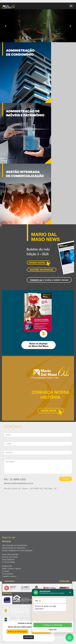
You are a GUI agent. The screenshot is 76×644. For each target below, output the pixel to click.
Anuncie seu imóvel (10, 557)
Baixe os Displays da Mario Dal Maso (21, 611)
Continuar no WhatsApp (53, 625)
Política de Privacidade (17, 632)
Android (15, 621)
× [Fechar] (70, 592)
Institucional (7, 566)
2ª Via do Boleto (8, 562)
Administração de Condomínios (15, 545)
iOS (23, 621)
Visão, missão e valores (12, 569)
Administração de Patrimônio (14, 548)
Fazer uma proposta (10, 554)
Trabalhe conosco (9, 576)
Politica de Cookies (55, 638)
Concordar (29, 637)
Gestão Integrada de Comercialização (17, 551)
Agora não (53, 629)
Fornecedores (8, 574)
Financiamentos (8, 560)
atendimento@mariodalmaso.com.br (19, 483)
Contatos (6, 571)
